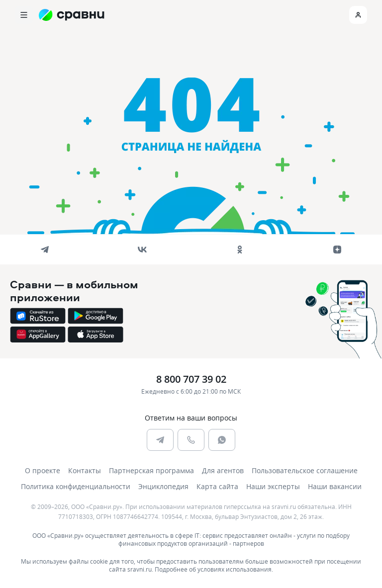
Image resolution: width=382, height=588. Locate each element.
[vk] (142, 250)
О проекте (43, 470)
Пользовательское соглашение (305, 470)
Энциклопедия (163, 486)
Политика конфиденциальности (76, 486)
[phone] (191, 440)
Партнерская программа (151, 470)
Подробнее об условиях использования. (214, 569)
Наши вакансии (335, 486)
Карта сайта (217, 486)
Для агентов (223, 470)
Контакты (85, 470)
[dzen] (337, 250)
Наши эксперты (273, 486)
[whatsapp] (222, 440)
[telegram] (45, 250)
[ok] (240, 250)
